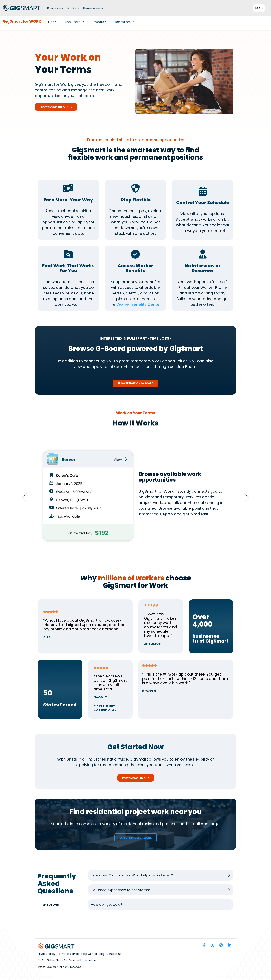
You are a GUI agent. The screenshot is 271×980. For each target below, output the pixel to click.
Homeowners (93, 8)
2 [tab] (131, 555)
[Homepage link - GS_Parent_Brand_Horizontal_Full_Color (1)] (56, 947)
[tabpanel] (135, 496)
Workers (73, 8)
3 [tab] (138, 555)
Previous (27, 498)
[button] (205, 945)
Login (259, 8)
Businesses (55, 8)
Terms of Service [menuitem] (68, 954)
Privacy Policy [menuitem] (46, 954)
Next (244, 498)
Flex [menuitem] (53, 22)
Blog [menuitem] (102, 954)
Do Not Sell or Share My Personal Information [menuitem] (67, 960)
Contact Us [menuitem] (114, 954)
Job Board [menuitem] (74, 22)
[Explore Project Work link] (136, 838)
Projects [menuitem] (99, 22)
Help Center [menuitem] (89, 954)
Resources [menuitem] (125, 22)
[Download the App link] (136, 778)
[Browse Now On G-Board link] (135, 383)
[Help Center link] (52, 905)
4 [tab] (146, 555)
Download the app (56, 107)
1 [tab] (123, 555)
